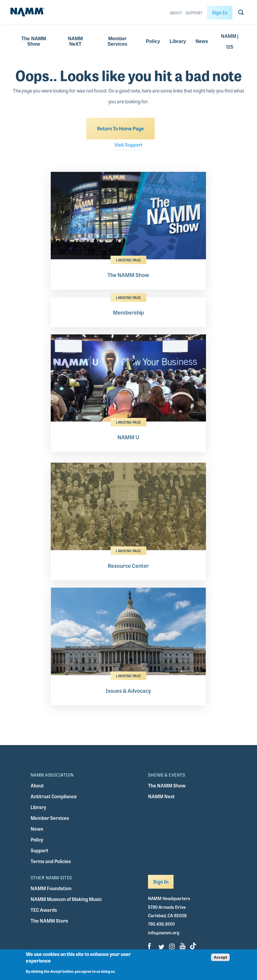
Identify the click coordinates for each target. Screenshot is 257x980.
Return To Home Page (120, 128)
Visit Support (128, 145)
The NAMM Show (34, 41)
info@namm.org (164, 933)
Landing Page (128, 260)
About (176, 13)
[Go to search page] (241, 14)
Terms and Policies (51, 861)
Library (178, 41)
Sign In (220, 12)
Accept (220, 960)
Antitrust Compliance (54, 796)
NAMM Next (161, 796)
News (202, 41)
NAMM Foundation (51, 888)
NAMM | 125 (230, 41)
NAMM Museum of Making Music (66, 899)
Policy (153, 41)
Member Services (117, 41)
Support (194, 13)
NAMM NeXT (75, 41)
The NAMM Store (49, 921)
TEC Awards (44, 910)
